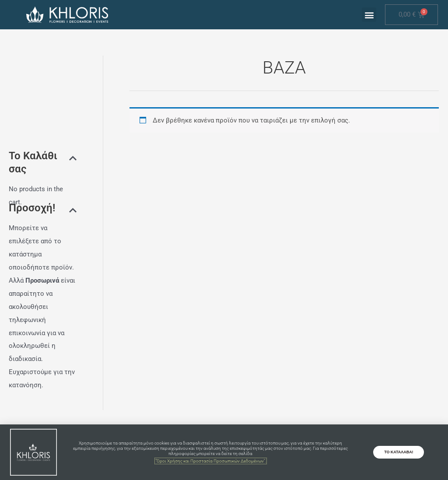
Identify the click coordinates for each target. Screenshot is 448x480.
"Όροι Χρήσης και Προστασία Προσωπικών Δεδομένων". (211, 461)
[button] (369, 15)
